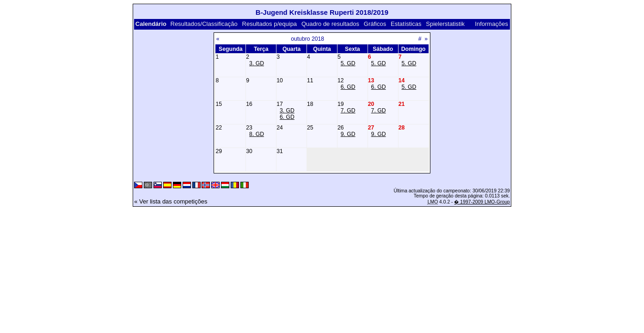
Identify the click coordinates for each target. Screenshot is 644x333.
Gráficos (375, 24)
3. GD (257, 63)
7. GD (348, 111)
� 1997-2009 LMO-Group (482, 202)
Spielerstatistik (445, 24)
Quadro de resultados (330, 24)
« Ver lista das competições (171, 201)
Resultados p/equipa (270, 24)
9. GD (348, 134)
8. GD (257, 134)
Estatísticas (406, 24)
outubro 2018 (307, 39)
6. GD (348, 87)
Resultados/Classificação (204, 24)
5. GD (348, 63)
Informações (491, 24)
